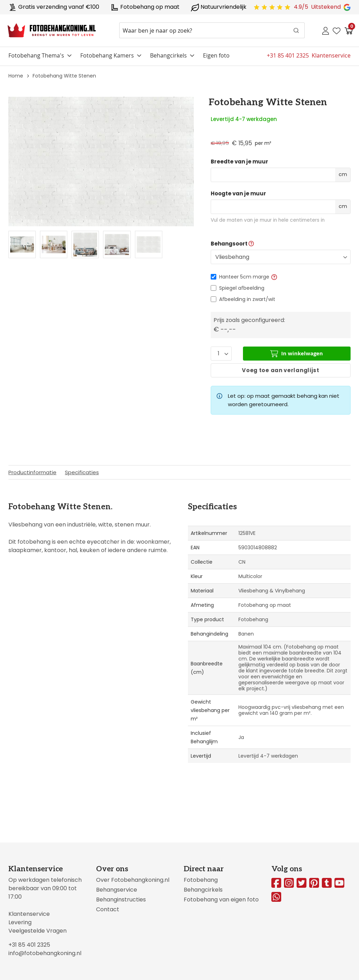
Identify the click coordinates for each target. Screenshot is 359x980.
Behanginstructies (121, 900)
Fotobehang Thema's (36, 55)
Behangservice (117, 890)
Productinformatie (32, 472)
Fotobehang (201, 880)
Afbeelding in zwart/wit (247, 299)
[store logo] (52, 31)
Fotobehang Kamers (107, 55)
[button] (274, 277)
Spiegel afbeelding (242, 288)
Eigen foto (216, 55)
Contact (108, 909)
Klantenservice (29, 914)
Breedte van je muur (239, 162)
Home (16, 76)
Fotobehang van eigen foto (221, 900)
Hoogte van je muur (238, 194)
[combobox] (212, 30)
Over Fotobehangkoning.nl (133, 880)
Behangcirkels (168, 55)
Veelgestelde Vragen (38, 931)
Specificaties (82, 472)
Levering (20, 922)
